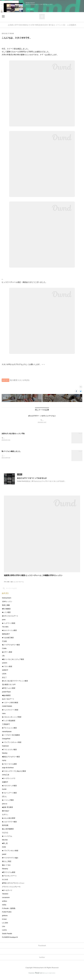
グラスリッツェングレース (11, 890)
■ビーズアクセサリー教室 (11, 648)
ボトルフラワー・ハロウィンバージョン (42, 416)
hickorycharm (7, 601)
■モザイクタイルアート (10, 619)
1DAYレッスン (7, 605)
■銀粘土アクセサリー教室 (11, 760)
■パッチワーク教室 (9, 626)
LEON (4, 677)
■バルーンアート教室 (9, 796)
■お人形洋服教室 (8, 832)
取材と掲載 (6, 608)
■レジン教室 (6, 616)
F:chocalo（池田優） (9, 912)
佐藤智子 (5, 785)
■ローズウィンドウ (9, 782)
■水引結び (6, 814)
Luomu (4, 933)
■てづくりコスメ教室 (9, 753)
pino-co (5, 807)
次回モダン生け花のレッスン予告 (13, 434)
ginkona (5, 919)
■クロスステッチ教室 (9, 789)
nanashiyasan (7, 735)
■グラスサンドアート (9, 879)
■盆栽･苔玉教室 (7, 811)
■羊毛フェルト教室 (9, 691)
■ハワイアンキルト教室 (10, 854)
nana (4, 717)
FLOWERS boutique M (10, 940)
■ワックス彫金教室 (9, 724)
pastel (4, 857)
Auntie (4, 793)
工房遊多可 (6, 728)
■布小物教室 (6, 612)
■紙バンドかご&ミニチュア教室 (13, 663)
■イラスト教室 (7, 670)
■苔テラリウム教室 (9, 876)
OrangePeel (6, 742)
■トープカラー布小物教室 (11, 738)
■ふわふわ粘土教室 (9, 821)
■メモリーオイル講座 (9, 767)
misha (4, 908)
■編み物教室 (6, 699)
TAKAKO (5, 897)
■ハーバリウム (7, 839)
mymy (4, 764)
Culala (4, 652)
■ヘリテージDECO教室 (10, 706)
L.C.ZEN (5, 926)
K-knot (4, 922)
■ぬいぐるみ (6, 868)
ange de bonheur (8, 771)
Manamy (5, 872)
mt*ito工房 (6, 778)
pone (4, 623)
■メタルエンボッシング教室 (12, 720)
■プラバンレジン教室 (9, 731)
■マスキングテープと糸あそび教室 (14, 775)
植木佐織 (5, 829)
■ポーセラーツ (7, 894)
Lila (3, 659)
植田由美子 (6, 637)
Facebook (42, 949)
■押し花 (5, 847)
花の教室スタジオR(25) (20, 380)
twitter (42, 961)
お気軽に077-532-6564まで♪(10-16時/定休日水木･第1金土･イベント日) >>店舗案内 (42, 25)
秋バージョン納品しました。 (12, 452)
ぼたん (4, 800)
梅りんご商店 (7, 865)
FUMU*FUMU (7, 915)
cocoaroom (6, 901)
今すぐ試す (30, 9)
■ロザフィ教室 (7, 655)
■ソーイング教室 (8, 803)
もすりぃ (5, 818)
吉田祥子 (5, 673)
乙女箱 (4, 645)
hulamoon (5, 749)
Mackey (5, 756)
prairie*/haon (6, 695)
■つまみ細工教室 (8, 641)
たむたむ (5, 836)
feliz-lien (5, 843)
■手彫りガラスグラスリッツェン (13, 886)
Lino (3, 930)
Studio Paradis (7, 937)
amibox (5, 904)
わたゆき (5, 883)
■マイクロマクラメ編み (10, 861)
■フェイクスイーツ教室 (10, 713)
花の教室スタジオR (9, 688)
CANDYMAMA (7, 709)
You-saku (5, 630)
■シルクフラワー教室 (9, 825)
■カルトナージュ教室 (9, 634)
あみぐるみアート (8, 702)
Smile (4, 850)
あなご (4, 681)
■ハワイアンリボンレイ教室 (12, 746)
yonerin (5, 666)
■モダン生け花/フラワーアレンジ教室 (15, 684)
